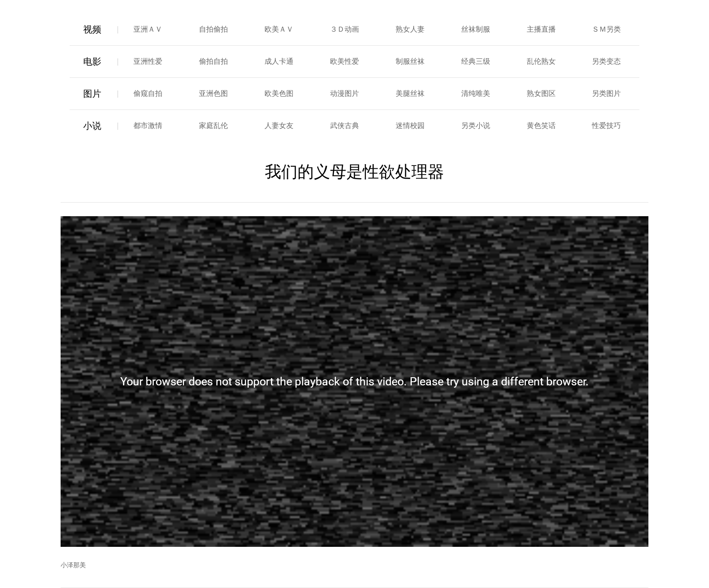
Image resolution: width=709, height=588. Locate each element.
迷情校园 (410, 126)
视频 (92, 29)
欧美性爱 (345, 61)
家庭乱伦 (213, 126)
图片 (92, 94)
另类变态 (606, 61)
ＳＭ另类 (606, 29)
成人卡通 (279, 61)
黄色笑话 (541, 126)
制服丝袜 (410, 61)
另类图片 (606, 93)
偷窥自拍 (148, 93)
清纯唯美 (476, 93)
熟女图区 (541, 93)
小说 (92, 126)
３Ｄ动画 (345, 29)
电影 (92, 62)
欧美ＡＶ (279, 29)
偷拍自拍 (213, 61)
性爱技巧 (606, 126)
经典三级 (476, 61)
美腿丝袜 (410, 93)
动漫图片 (345, 93)
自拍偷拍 (213, 29)
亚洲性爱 (148, 61)
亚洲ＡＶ (148, 29)
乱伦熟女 (541, 61)
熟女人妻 (410, 29)
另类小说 (476, 126)
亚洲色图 (213, 93)
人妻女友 (279, 126)
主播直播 (541, 29)
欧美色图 (279, 93)
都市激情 (148, 126)
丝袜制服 (476, 29)
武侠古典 (345, 126)
